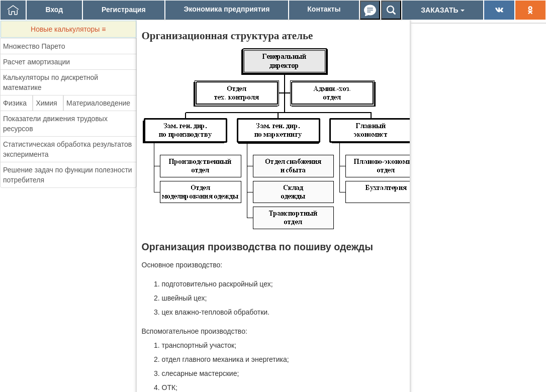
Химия (46, 103)
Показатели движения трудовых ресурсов (55, 124)
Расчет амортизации (36, 62)
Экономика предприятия (227, 9)
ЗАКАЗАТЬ (442, 10)
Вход (54, 10)
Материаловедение (98, 103)
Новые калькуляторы (68, 29)
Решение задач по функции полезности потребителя (68, 175)
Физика (15, 103)
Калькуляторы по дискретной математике (51, 82)
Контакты (324, 9)
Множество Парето (34, 46)
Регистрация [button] (124, 10)
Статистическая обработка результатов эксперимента (67, 149)
